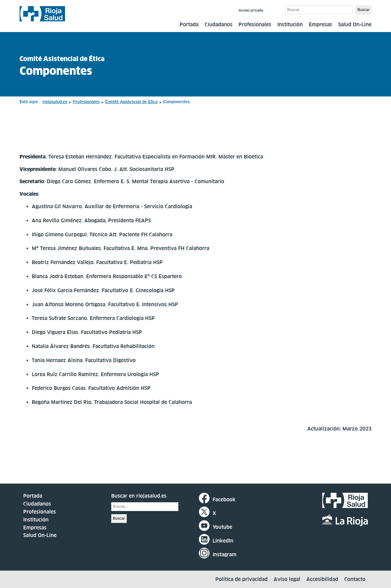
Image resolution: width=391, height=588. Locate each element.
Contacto (355, 579)
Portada (189, 24)
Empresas (320, 24)
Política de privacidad (241, 579)
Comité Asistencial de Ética (62, 59)
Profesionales (255, 24)
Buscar (275, 9)
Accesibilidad (322, 579)
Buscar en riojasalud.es (139, 496)
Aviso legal (287, 579)
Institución (290, 24)
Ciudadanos (219, 24)
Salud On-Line (355, 24)
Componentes (56, 71)
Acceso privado (251, 10)
